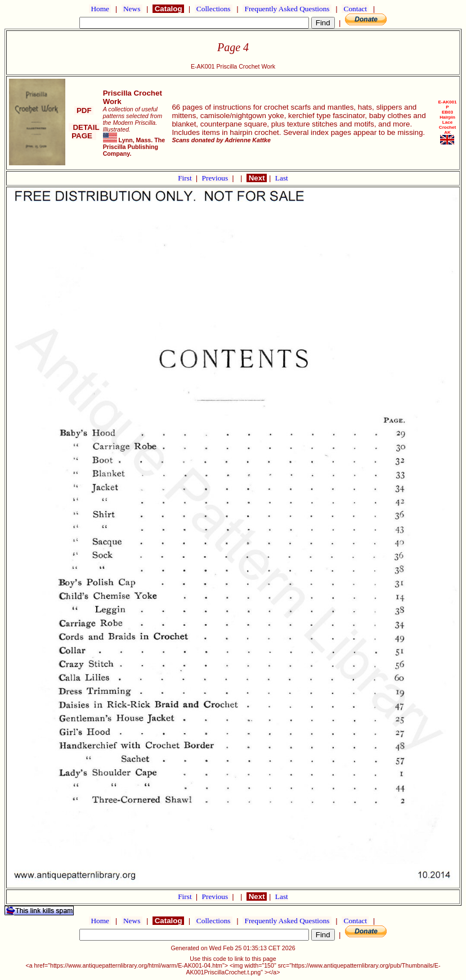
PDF (84, 110)
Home (100, 9)
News (132, 9)
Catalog (168, 9)
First (186, 178)
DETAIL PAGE (84, 132)
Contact (355, 9)
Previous (216, 178)
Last (282, 178)
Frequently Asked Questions (287, 9)
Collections (214, 9)
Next (257, 178)
